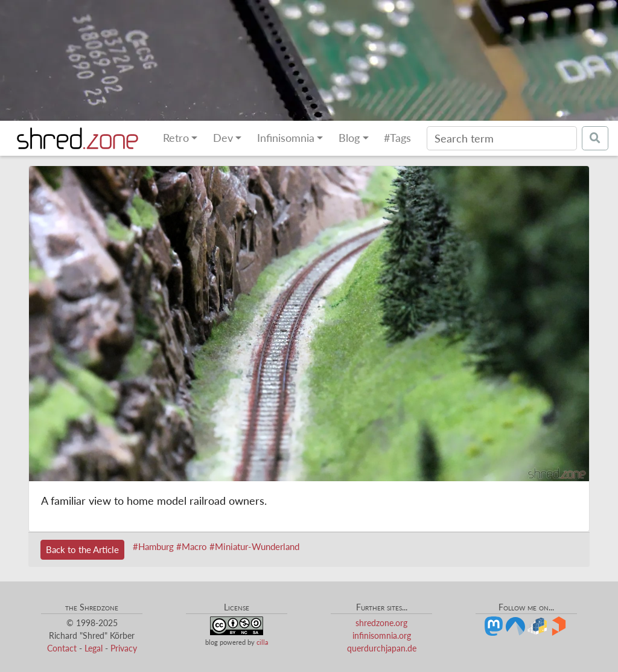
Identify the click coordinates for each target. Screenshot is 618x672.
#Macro (192, 546)
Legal (94, 648)
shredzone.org (381, 623)
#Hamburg (153, 546)
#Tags (397, 138)
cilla (262, 642)
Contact (62, 648)
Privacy (124, 648)
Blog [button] (349, 138)
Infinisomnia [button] (286, 138)
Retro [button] (176, 138)
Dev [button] (223, 138)
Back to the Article (82, 549)
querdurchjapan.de (382, 648)
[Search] (502, 138)
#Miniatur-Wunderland (254, 546)
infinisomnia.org (382, 635)
